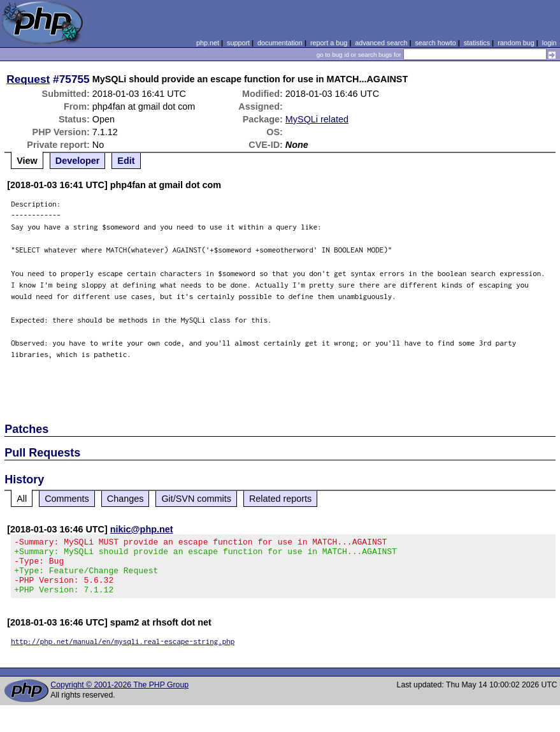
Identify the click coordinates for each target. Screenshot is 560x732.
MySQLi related (317, 119)
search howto (435, 43)
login (549, 43)
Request (28, 79)
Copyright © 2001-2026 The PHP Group (119, 696)
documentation (280, 43)
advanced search (381, 43)
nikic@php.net (142, 529)
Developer (78, 161)
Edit (126, 161)
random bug (516, 43)
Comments (67, 499)
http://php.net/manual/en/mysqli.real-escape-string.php (123, 653)
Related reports (280, 499)
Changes (126, 499)
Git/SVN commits (196, 499)
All (22, 499)
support (238, 43)
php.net (208, 43)
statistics (477, 43)
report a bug (329, 43)
